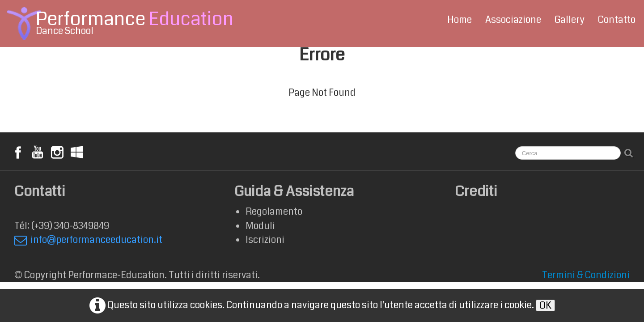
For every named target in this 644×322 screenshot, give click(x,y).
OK (545, 305)
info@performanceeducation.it (88, 240)
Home (460, 20)
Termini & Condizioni (586, 275)
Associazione (513, 20)
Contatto (617, 20)
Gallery (570, 20)
